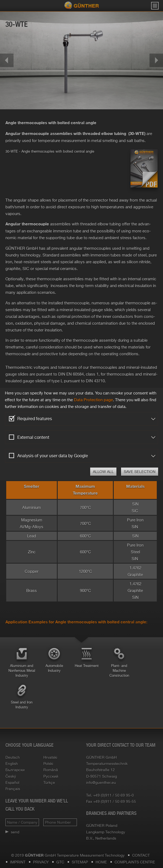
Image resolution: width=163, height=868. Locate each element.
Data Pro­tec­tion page (93, 400)
